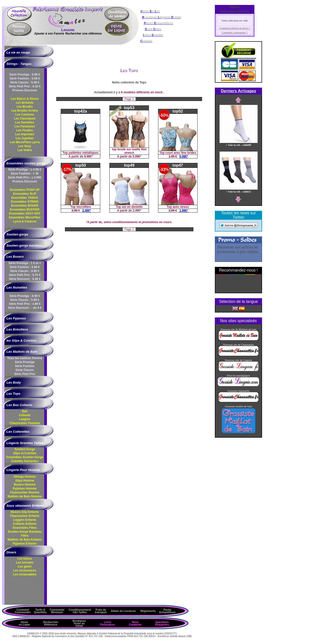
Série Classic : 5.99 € (25, 300)
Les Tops (13, 394)
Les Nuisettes (17, 287)
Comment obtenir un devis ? (235, 28)
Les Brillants (25, 103)
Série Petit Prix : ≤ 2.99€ (25, 177)
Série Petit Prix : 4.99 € (25, 304)
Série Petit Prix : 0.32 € (25, 86)
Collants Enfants (25, 524)
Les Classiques (25, 118)
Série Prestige (25, 362)
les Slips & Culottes (21, 341)
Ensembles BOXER (25, 206)
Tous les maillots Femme (25, 358)
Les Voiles (25, 150)
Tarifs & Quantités (40, 611)
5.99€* (137, 156)
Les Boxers (15, 257)
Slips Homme (25, 481)
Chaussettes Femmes (25, 423)
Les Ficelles (25, 130)
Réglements (148, 611)
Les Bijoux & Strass (25, 99)
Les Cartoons (25, 115)
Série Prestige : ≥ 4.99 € (25, 170)
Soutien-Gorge (25, 449)
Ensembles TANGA (25, 198)
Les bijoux (25, 559)
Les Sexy (25, 146)
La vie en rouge (18, 52)
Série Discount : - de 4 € (25, 308)
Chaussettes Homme (25, 492)
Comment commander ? (235, 32)
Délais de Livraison (123, 611)
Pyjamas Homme (25, 488)
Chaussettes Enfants (25, 516)
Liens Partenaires (107, 623)
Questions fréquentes (162, 623)
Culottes (25, 461)
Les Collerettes (18, 432)
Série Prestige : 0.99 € (25, 75)
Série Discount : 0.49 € (25, 279)
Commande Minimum (57, 611)
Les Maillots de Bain (22, 352)
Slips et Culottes (25, 453)
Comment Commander (23, 611)
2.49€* (87, 211)
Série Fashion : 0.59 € (25, 78)
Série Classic (25, 370)
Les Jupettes (25, 138)
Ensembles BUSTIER (25, 210)
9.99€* (88, 156)
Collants (25, 415)
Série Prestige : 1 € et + (25, 263)
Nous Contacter (135, 623)
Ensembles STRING (25, 202)
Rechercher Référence (51, 623)
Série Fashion (25, 366)
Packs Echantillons (167, 611)
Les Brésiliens (17, 329)
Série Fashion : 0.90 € (25, 267)
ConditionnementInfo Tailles (80, 611)
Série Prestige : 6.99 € (25, 296)
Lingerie (68, 30)
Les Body (14, 382)
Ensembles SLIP (25, 194)
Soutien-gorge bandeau (24, 245)
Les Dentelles (25, 122)
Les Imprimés (25, 134)
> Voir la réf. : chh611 (239, 190)
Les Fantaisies (25, 126)
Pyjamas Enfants (25, 544)
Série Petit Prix (25, 374)
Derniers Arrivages (238, 91)
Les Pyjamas (16, 318)
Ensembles (25, 457)
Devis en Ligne (24, 623)
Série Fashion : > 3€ (25, 174)
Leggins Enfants (25, 520)
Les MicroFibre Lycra (25, 142)
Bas (25, 411)
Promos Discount (25, 90)
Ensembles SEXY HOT (25, 214)
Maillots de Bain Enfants (25, 540)
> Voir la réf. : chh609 (239, 143)
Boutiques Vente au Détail (79, 623)
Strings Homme (25, 477)
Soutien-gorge (17, 234)
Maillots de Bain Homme (25, 496)
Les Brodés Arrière (25, 111)
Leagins (25, 419)
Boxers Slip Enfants (25, 512)
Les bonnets (25, 563)
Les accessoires (25, 570)
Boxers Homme (25, 485)
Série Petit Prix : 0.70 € (25, 275)
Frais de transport (101, 611)
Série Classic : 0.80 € (25, 271)
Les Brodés (25, 107)
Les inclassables (25, 574)
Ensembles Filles (25, 528)
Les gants (25, 566)
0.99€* (184, 156)
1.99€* (184, 211)
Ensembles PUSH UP (25, 190)
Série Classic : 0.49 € (25, 82)
